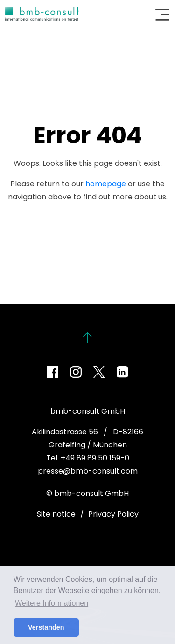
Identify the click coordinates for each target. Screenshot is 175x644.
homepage (106, 184)
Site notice (56, 514)
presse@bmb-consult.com (88, 471)
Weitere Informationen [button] (52, 603)
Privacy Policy (113, 514)
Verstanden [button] (46, 627)
